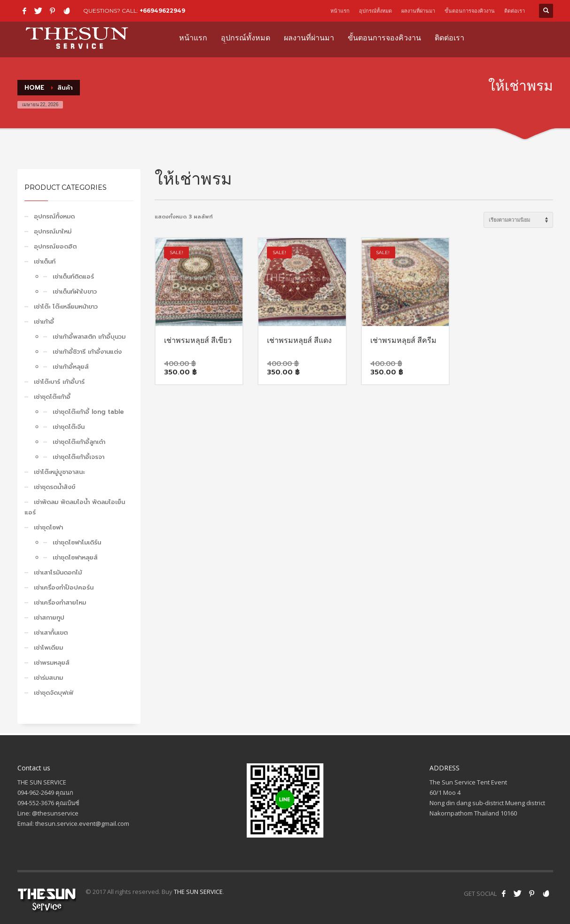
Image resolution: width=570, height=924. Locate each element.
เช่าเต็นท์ (45, 261)
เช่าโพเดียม (48, 648)
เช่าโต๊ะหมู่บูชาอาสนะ (59, 472)
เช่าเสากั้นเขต (51, 633)
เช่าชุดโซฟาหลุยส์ (75, 557)
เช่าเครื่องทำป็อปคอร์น (64, 587)
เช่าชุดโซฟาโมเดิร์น (77, 542)
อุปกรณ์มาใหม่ (53, 231)
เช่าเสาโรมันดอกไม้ (58, 572)
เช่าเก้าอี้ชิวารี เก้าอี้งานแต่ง (87, 352)
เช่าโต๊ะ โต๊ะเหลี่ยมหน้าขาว (66, 307)
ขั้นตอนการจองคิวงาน (470, 11)
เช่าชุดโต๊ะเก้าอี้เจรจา (78, 457)
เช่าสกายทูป (49, 617)
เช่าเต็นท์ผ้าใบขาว (75, 291)
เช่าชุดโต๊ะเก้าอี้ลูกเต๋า (79, 442)
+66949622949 (162, 11)
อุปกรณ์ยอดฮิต (55, 246)
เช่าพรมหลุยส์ (52, 663)
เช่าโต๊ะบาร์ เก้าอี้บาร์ (59, 382)
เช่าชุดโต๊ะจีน (69, 427)
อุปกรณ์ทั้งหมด (375, 11)
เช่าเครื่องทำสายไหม (60, 602)
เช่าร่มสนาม (48, 678)
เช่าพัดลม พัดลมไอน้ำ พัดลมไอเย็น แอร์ (75, 507)
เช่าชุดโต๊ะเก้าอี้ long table (88, 412)
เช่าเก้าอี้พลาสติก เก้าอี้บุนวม (89, 337)
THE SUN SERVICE (198, 892)
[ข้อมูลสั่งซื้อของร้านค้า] (518, 220)
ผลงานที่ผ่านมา (418, 11)
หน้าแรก (340, 11)
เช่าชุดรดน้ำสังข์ (55, 487)
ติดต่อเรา (515, 11)
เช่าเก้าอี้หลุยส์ (71, 367)
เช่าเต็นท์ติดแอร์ (73, 276)
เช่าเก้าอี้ (44, 322)
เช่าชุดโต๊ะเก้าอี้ (52, 397)
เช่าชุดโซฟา (48, 527)
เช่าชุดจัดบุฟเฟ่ (54, 693)
